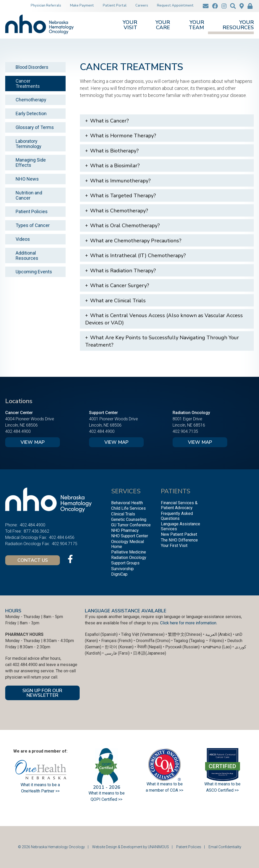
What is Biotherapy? (114, 151)
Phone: (11, 525)
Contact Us (33, 560)
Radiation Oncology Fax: (27, 544)
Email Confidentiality (225, 847)
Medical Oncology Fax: (26, 537)
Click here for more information (188, 623)
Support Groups (125, 563)
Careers (142, 5)
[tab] (167, 121)
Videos (23, 239)
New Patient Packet (179, 534)
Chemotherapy (31, 100)
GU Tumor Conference (131, 525)
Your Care (163, 25)
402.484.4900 (18, 431)
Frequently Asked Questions (177, 516)
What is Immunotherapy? (120, 181)
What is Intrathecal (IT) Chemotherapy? (138, 256)
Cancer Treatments (28, 84)
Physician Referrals (46, 5)
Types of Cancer (33, 225)
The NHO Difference (179, 540)
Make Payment (82, 5)
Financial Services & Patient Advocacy (179, 505)
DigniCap (119, 574)
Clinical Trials (123, 514)
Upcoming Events (34, 272)
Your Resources (238, 25)
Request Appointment (175, 5)
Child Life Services (128, 508)
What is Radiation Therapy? (123, 271)
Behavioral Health (127, 503)
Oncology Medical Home (128, 544)
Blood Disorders (32, 67)
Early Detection (31, 113)
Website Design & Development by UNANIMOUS (131, 847)
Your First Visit (174, 546)
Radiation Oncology (129, 558)
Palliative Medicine (129, 552)
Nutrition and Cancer (29, 195)
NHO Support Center (130, 536)
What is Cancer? (109, 121)
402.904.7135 (185, 431)
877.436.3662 (36, 531)
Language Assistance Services (181, 526)
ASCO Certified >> (222, 790)
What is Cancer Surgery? (120, 285)
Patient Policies (32, 211)
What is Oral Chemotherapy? (125, 226)
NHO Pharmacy (125, 530)
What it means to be (222, 784)
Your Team (196, 25)
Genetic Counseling (129, 519)
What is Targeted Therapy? (123, 196)
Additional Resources (27, 256)
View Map (33, 442)
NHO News (27, 179)
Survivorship (122, 569)
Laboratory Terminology (29, 144)
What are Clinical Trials (118, 301)
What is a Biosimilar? (115, 166)
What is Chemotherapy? (119, 211)
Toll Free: (13, 531)
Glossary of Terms (35, 127)
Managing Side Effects (31, 162)
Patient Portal (115, 5)
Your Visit (130, 25)
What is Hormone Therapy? (123, 136)
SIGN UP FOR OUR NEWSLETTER (42, 693)
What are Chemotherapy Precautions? (136, 241)
